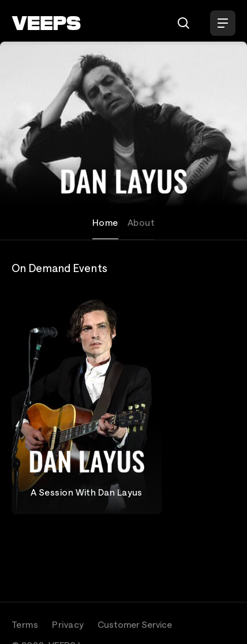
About (141, 222)
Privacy (68, 624)
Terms (25, 624)
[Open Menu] (223, 23)
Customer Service (135, 624)
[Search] (184, 23)
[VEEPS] (46, 23)
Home (105, 222)
